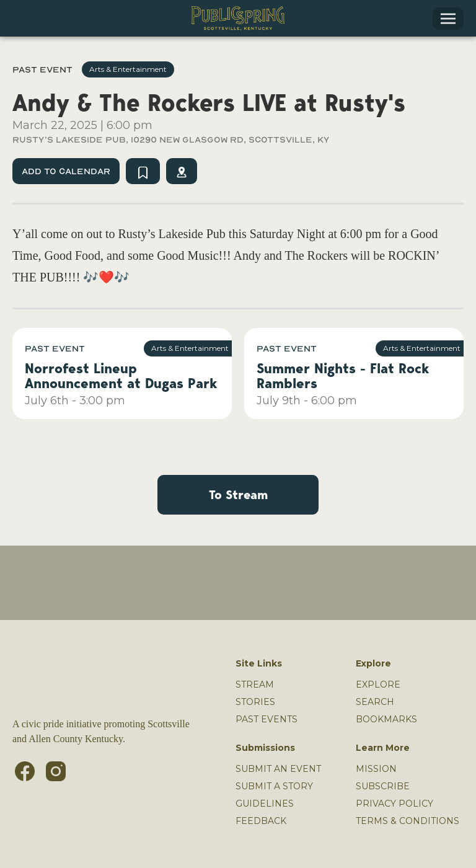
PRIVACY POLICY (394, 804)
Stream (255, 684)
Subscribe (383, 786)
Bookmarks (386, 719)
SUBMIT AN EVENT (278, 769)
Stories (255, 702)
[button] (448, 19)
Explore (378, 684)
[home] (238, 18)
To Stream (238, 495)
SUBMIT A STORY (274, 786)
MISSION (376, 769)
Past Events (267, 719)
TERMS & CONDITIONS (408, 821)
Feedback (261, 821)
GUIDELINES (265, 804)
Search (375, 702)
